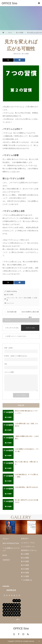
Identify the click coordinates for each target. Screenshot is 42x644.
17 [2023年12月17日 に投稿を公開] (19, 608)
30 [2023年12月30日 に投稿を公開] (17, 615)
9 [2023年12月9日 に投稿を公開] (17, 605)
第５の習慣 (25, 569)
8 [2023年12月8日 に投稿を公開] (14, 605)
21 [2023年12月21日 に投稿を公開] (12, 611)
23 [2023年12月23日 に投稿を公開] (17, 611)
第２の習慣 (25, 54)
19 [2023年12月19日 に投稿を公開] (7, 611)
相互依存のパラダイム (29, 550)
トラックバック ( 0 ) (12, 328)
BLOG (5, 555)
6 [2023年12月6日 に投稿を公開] (9, 605)
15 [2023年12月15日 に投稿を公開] (14, 608)
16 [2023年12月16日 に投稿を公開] (17, 608)
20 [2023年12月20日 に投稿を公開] (9, 611)
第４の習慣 (28, 298)
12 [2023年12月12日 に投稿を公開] (7, 608)
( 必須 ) (9, 348)
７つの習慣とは (26, 580)
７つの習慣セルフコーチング (11, 549)
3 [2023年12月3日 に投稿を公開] (19, 601)
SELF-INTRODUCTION (11, 543)
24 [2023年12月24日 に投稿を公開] (19, 611)
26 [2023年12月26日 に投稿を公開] (7, 615)
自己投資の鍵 (12, 312)
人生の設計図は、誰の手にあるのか (27, 487)
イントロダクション (28, 547)
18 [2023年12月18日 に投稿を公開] (4, 611)
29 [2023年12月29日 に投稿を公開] (14, 615)
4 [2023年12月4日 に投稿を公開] (4, 605)
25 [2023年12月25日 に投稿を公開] (4, 615)
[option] (10, 527)
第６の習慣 (25, 573)
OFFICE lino (9, 3)
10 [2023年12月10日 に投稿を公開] (19, 605)
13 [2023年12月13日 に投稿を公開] (9, 608)
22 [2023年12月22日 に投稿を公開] (14, 611)
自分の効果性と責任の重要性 (30, 313)
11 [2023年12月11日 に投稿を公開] (4, 608)
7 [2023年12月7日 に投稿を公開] (12, 605)
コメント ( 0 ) (30, 328)
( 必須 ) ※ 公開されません (16, 356)
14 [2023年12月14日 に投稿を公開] (12, 608)
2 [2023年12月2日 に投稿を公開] (17, 601)
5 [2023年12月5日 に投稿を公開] (7, 605)
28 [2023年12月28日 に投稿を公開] (12, 615)
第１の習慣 (25, 554)
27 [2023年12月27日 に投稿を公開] (9, 615)
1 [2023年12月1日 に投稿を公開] (14, 601)
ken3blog (14, 291)
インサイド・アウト (28, 543)
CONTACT (6, 560)
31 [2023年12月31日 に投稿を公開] (19, 615)
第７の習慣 (25, 576)
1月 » (18, 619)
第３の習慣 (25, 561)
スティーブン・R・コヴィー (15, 298)
